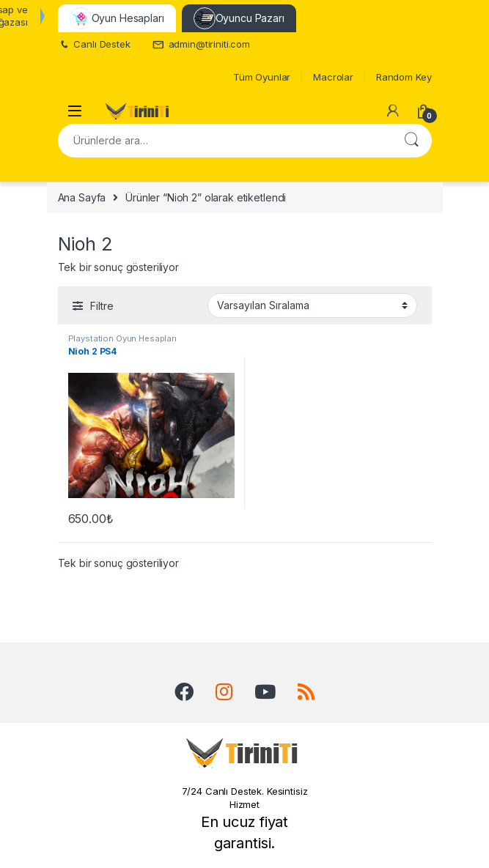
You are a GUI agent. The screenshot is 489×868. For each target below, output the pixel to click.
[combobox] (224, 141)
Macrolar (333, 77)
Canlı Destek (94, 44)
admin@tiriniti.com (201, 44)
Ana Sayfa (82, 197)
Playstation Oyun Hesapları (122, 338)
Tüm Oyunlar (262, 77)
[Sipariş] (312, 305)
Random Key (404, 77)
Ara (411, 141)
